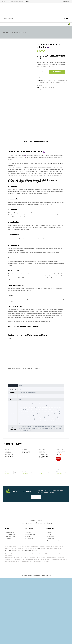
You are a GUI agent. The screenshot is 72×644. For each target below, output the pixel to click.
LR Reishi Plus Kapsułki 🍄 (59, 519)
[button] (36, 563)
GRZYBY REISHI (59, 515)
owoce (60, 82)
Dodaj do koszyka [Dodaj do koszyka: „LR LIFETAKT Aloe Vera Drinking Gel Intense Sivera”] (15, 538)
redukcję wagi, (28, 616)
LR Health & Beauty (45, 87)
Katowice (60, 81)
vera (62, 84)
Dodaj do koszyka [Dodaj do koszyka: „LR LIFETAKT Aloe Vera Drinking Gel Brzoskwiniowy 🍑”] (49, 538)
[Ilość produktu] (42, 72)
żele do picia (37, 614)
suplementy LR (45, 84)
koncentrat (65, 81)
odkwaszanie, (8, 616)
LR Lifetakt (52, 87)
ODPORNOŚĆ (8, 518)
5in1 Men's (24, 515)
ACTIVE (44, 81)
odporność (55, 82)
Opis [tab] (25, 207)
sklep (65, 82)
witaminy (40, 86)
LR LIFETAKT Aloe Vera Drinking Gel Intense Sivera (10, 523)
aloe (47, 81)
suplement (39, 84)
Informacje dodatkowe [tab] (39, 207)
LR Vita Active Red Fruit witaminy (45, 82)
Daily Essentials (49, 246)
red (62, 82)
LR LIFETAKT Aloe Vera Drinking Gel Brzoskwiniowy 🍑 (43, 523)
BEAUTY (50, 81)
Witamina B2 (48, 304)
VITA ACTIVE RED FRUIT (54, 79)
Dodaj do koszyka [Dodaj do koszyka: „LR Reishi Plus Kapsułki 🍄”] (65, 538)
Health (56, 81)
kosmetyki (35, 588)
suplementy (27, 588)
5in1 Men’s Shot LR (27, 518)
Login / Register (66, 2)
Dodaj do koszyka (57, 72)
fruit (53, 81)
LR (37, 82)
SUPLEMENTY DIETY (45, 79)
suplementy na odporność (55, 84)
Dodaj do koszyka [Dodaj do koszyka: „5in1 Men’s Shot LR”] (32, 538)
